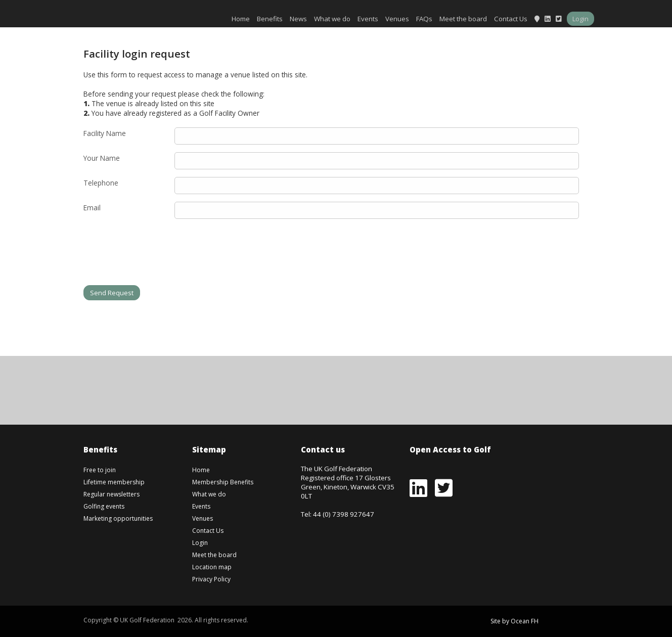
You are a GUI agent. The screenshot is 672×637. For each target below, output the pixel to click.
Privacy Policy (211, 579)
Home (241, 19)
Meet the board (463, 19)
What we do (332, 19)
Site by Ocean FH (514, 621)
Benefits (270, 19)
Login (580, 19)
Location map (212, 567)
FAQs (424, 19)
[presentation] (160, 256)
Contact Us (511, 19)
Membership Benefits (223, 482)
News (298, 19)
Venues (397, 19)
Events (368, 19)
